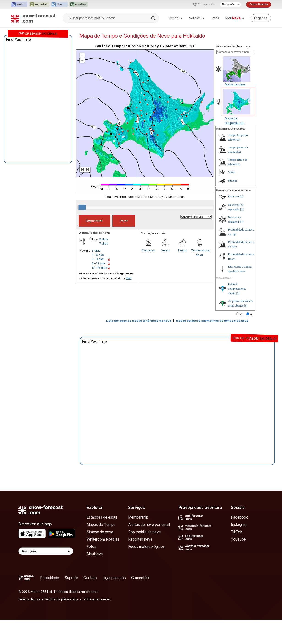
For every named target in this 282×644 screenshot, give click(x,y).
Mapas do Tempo (101, 524)
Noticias (197, 18)
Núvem (233, 181)
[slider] (82, 207)
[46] (241, 222)
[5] (246, 306)
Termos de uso (29, 599)
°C (241, 315)
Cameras (148, 250)
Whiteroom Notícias (103, 539)
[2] (238, 293)
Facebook (239, 517)
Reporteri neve (140, 539)
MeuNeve (95, 554)
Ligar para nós (114, 578)
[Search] (153, 18)
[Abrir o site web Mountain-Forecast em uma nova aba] (39, 5)
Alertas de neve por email (149, 524)
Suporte (71, 578)
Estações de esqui (102, 517)
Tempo (175, 18)
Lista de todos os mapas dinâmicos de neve (139, 321)
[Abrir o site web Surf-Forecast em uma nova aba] (19, 5)
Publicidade (50, 578)
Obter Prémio (259, 4)
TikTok (237, 532)
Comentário (141, 578)
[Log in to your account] (261, 18)
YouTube (238, 539)
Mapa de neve (235, 84)
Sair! (129, 278)
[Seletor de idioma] (230, 5)
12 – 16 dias (99, 268)
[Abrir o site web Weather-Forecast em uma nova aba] (78, 5)
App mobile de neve (144, 532)
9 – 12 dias (99, 263)
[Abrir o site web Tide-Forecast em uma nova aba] (59, 5)
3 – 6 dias (98, 255)
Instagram (239, 524)
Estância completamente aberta (237, 289)
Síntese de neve (100, 532)
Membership (138, 517)
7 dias (104, 243)
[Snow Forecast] (33, 18)
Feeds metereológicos (146, 546)
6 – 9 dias (98, 259)
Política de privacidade (62, 599)
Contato (90, 578)
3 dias (104, 239)
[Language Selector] (46, 551)
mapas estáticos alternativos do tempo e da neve (212, 321)
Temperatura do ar (199, 253)
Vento (165, 250)
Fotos (215, 18)
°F (251, 315)
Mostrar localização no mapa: (234, 46)
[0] (241, 196)
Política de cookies (97, 599)
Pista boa (234, 196)
